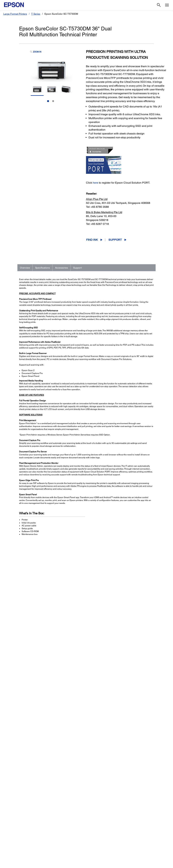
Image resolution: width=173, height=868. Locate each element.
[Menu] (167, 5)
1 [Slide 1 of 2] (48, 101)
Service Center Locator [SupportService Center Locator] (100, 837)
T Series (36, 14)
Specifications (42, 268)
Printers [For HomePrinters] (9, 823)
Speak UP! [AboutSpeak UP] (134, 842)
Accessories (61, 268)
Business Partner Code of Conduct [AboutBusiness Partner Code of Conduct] (147, 832)
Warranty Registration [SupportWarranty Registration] (99, 842)
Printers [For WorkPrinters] (50, 823)
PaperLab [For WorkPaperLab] (51, 842)
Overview (25, 268)
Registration (123, 748)
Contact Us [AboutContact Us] (134, 837)
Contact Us (67, 864)
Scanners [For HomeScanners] (10, 832)
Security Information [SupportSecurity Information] (98, 847)
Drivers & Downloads (127, 741)
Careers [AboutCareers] (133, 847)
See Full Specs (29, 656)
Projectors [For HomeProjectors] (10, 828)
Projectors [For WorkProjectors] (52, 828)
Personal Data (109, 864)
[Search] (159, 5)
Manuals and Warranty (128, 745)
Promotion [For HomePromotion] (11, 837)
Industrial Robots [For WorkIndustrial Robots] (55, 837)
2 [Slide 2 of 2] (53, 101)
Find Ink (92, 240)
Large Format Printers (15, 14)
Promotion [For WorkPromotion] (52, 851)
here (95, 183)
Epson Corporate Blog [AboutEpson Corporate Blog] (140, 828)
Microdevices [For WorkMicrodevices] (53, 847)
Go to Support (30, 745)
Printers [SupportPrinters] (91, 823)
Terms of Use (94, 864)
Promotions (80, 864)
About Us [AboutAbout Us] (133, 823)
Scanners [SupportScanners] (92, 832)
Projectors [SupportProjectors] (93, 828)
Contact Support (125, 752)
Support (115, 240)
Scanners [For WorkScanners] (51, 832)
